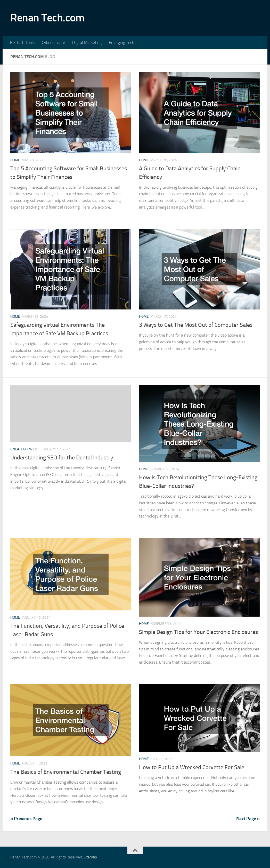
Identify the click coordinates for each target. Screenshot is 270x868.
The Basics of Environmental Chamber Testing (66, 772)
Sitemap (90, 857)
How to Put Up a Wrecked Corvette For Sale (192, 767)
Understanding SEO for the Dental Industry (62, 458)
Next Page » (248, 819)
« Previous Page (26, 819)
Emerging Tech (122, 42)
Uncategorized (24, 449)
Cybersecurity (53, 42)
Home (15, 160)
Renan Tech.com (47, 18)
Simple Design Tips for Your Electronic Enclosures (198, 632)
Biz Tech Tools (22, 42)
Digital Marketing (87, 42)
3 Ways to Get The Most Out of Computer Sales (196, 325)
